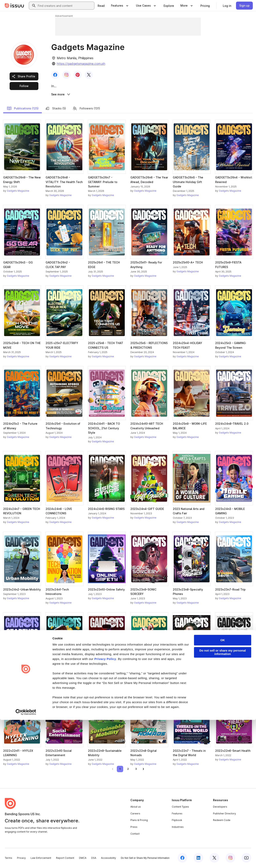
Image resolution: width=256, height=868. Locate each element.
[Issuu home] (14, 6)
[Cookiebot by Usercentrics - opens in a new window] (26, 860)
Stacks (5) (55, 109)
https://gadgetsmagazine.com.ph (81, 64)
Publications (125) (23, 109)
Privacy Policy (105, 807)
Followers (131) (86, 109)
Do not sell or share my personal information (223, 800)
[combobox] (65, 6)
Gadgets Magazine (18, 191)
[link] (101, 6)
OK (223, 788)
